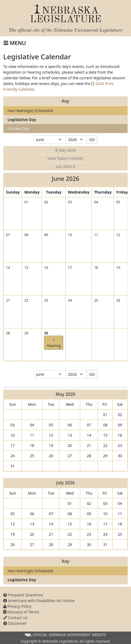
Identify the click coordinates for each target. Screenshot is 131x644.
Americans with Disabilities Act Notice (39, 601)
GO (92, 140)
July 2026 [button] (66, 166)
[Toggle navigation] (15, 43)
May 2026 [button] (65, 150)
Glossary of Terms (21, 612)
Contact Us (15, 618)
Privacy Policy (17, 606)
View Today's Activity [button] (65, 158)
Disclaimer (15, 623)
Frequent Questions (23, 595)
